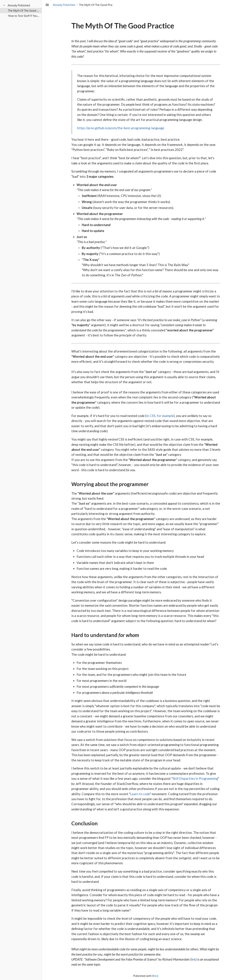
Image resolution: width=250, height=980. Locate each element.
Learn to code (140, 794)
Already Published (64, 5)
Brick (155, 976)
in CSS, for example (160, 416)
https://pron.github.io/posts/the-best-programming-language (121, 128)
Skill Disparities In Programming (195, 779)
